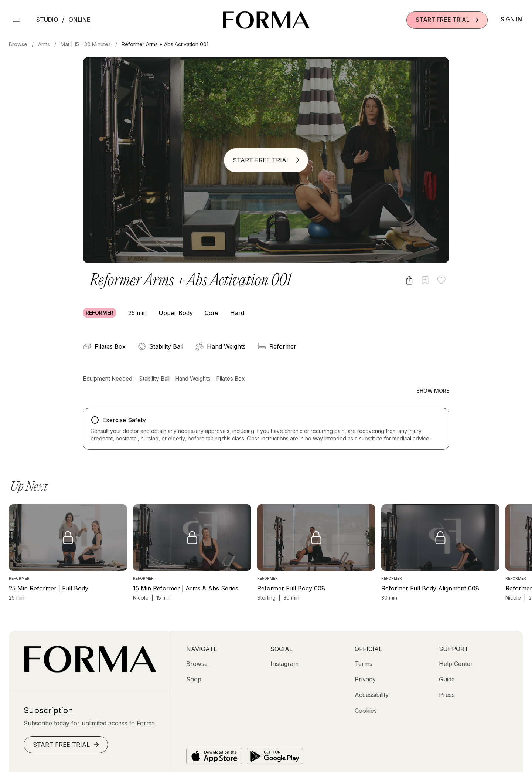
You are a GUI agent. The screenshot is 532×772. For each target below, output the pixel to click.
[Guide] (447, 663)
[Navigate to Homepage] (266, 20)
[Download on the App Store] (214, 740)
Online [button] (79, 20)
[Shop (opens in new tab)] (194, 663)
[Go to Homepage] (90, 655)
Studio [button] (47, 20)
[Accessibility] (372, 679)
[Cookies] (366, 695)
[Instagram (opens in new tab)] (284, 648)
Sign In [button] (511, 19)
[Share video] (409, 280)
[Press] (447, 679)
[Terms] (364, 648)
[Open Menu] (16, 20)
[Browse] (197, 648)
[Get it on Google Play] (275, 740)
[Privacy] (365, 663)
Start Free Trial (448, 20)
